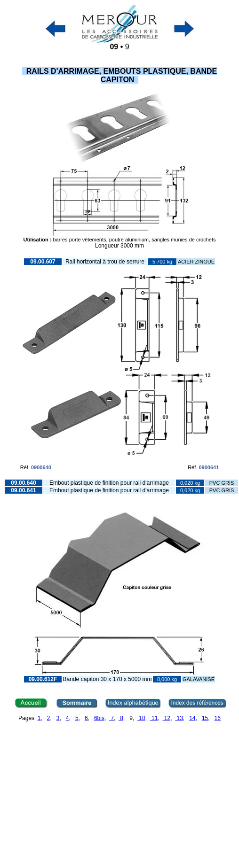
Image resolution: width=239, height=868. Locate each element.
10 (141, 718)
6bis (99, 718)
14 (192, 718)
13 (179, 718)
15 (205, 718)
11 (154, 718)
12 (166, 718)
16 (218, 718)
